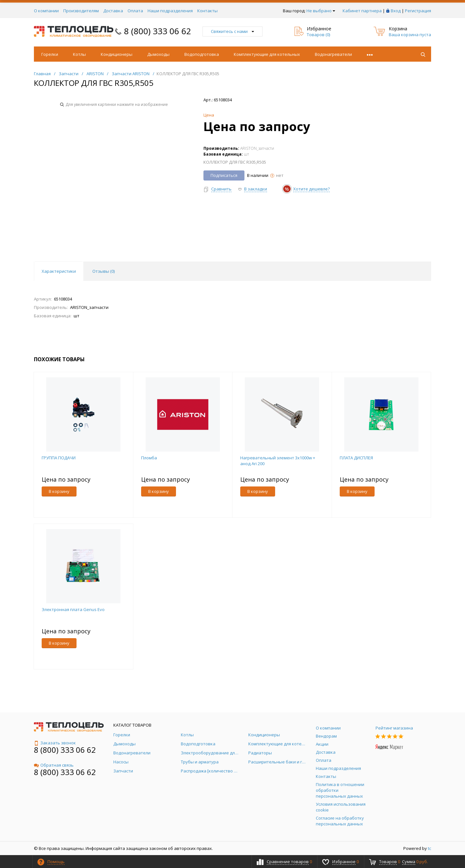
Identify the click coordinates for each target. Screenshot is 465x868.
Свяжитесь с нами (232, 31)
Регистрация (418, 11)
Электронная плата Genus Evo (73, 609)
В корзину (59, 491)
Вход (396, 11)
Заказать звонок (55, 743)
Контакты (207, 11)
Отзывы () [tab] (103, 271)
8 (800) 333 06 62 (158, 31)
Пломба (149, 458)
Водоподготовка (202, 54)
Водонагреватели (333, 54)
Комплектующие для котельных (267, 54)
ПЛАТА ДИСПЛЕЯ (356, 458)
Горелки (50, 54)
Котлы (79, 54)
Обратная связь (54, 765)
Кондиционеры (117, 54)
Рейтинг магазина (394, 728)
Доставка (113, 11)
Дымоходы (158, 54)
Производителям (81, 11)
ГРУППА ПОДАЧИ (59, 458)
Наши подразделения (170, 11)
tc (429, 848)
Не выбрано (321, 11)
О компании (46, 11)
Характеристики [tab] (59, 271)
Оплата (135, 11)
